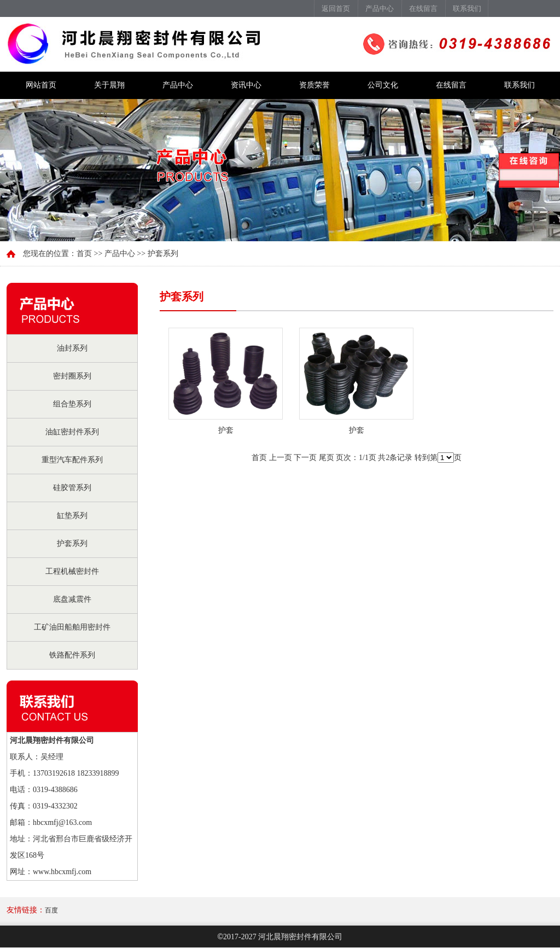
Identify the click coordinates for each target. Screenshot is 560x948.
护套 (226, 430)
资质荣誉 (314, 85)
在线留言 (423, 8)
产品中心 (380, 8)
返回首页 (336, 8)
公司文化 (383, 85)
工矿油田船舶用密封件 (72, 627)
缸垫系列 (72, 516)
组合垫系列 (72, 404)
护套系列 (72, 543)
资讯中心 (246, 85)
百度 (51, 910)
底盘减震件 (72, 599)
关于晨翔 (109, 85)
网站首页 (41, 85)
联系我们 (467, 8)
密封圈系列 (72, 376)
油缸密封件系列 (72, 432)
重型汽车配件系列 (72, 460)
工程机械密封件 (72, 571)
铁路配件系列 (72, 655)
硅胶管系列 (72, 488)
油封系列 (72, 348)
